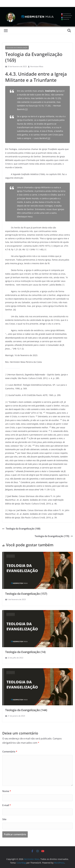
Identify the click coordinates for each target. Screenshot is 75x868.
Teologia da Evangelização (17, 48)
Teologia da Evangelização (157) (26, 594)
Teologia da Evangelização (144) (26, 710)
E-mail (7, 805)
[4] (45, 249)
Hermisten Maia (37, 66)
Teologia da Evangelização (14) (25, 652)
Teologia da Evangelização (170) (54, 536)
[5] (63, 285)
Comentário (10, 752)
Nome (7, 791)
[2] (49, 138)
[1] (26, 109)
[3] (52, 246)
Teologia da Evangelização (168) (21, 529)
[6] (7, 510)
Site (4, 819)
